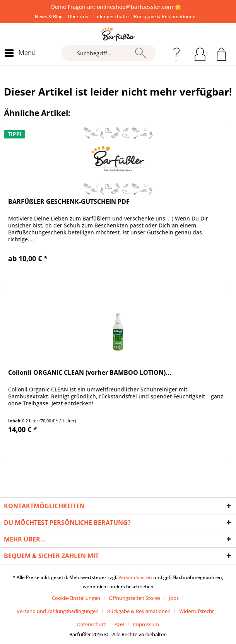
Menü (20, 52)
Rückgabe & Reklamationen (165, 16)
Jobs (174, 598)
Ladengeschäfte (111, 16)
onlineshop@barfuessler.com (135, 7)
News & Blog (49, 16)
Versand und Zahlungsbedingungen (58, 611)
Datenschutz (91, 624)
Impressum (146, 624)
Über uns (78, 16)
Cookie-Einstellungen (76, 598)
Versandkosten (135, 577)
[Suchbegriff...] (109, 53)
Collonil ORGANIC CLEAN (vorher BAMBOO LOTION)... (90, 373)
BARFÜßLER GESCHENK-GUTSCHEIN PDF (69, 202)
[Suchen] (141, 53)
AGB (119, 624)
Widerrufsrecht (197, 611)
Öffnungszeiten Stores (134, 598)
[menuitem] (49, 16)
